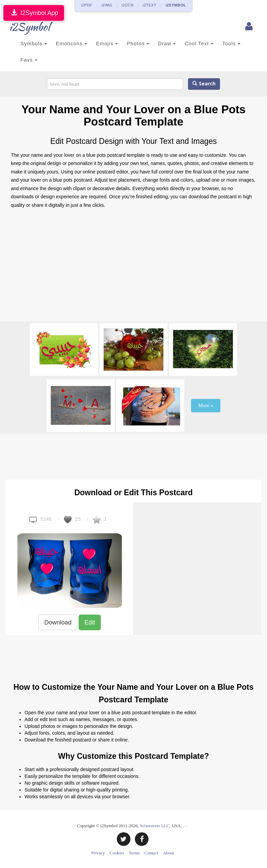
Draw (167, 43)
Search (204, 84)
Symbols (34, 43)
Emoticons (72, 43)
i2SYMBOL (176, 5)
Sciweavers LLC (155, 826)
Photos (138, 43)
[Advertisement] (133, 267)
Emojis (107, 43)
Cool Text (199, 43)
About (168, 853)
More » (206, 405)
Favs (29, 60)
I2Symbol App (34, 13)
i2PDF (87, 5)
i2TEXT (150, 5)
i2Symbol (25, 27)
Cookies (117, 853)
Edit (90, 622)
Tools (231, 43)
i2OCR (128, 5)
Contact (151, 853)
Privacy (98, 853)
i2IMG (107, 5)
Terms (134, 853)
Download (58, 622)
